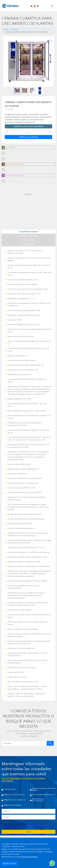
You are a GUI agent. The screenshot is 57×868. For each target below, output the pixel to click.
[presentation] (18, 825)
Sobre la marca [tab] (28, 240)
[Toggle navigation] (52, 6)
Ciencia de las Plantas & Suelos (44, 795)
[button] (7, 65)
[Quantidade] (28, 132)
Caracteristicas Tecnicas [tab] (29, 232)
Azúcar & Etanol (10, 789)
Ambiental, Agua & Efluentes (14, 795)
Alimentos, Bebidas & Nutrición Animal (44, 789)
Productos (14, 29)
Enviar (29, 832)
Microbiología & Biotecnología (38, 800)
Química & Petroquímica (12, 805)
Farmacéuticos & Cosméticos (15, 800)
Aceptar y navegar (10, 863)
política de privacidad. (30, 857)
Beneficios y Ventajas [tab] (28, 236)
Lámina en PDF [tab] (28, 244)
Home (6, 29)
